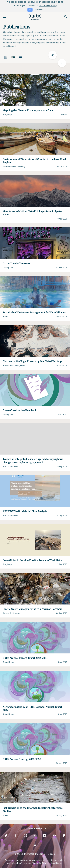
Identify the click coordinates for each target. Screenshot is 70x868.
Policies (51, 854)
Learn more (38, 10)
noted (29, 860)
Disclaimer (40, 854)
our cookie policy (48, 5)
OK (30, 10)
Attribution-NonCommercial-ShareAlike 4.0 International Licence (35, 863)
